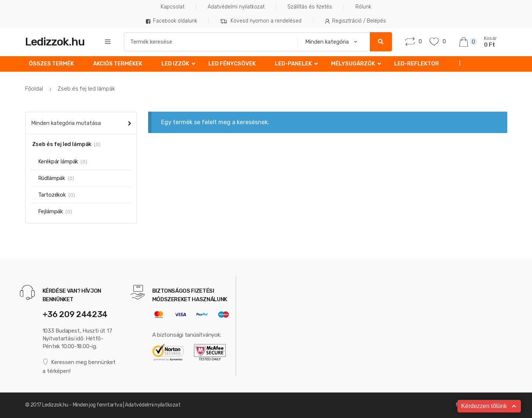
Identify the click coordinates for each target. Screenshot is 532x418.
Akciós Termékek (118, 64)
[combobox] (208, 42)
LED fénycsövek (232, 64)
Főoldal (34, 89)
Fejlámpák (51, 211)
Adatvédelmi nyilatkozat (236, 7)
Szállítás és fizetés (310, 7)
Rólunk (363, 7)
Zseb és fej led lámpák (62, 144)
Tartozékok (52, 195)
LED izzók (175, 64)
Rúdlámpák (52, 178)
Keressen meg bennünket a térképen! (79, 366)
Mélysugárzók (353, 64)
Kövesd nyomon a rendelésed (261, 21)
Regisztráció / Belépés (356, 21)
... (457, 63)
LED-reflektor (417, 64)
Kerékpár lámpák (58, 162)
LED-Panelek (293, 64)
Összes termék (51, 64)
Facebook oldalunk (172, 21)
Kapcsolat (173, 7)
